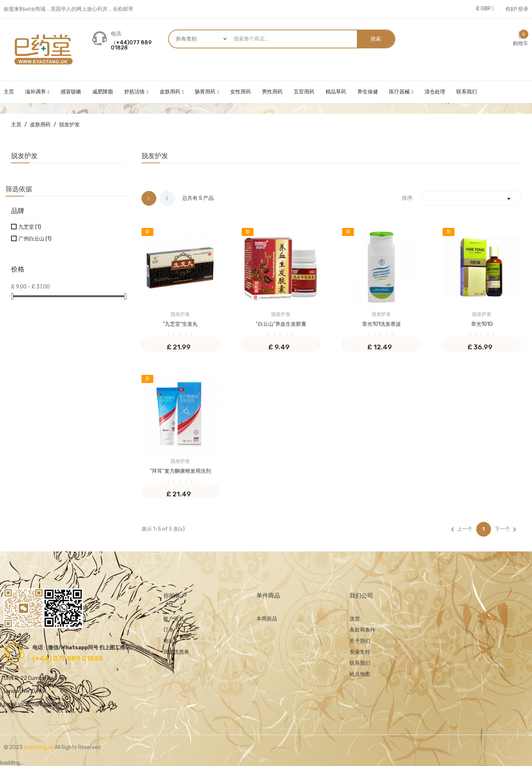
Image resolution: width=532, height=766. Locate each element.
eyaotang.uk (39, 747)
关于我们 (360, 641)
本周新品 (267, 619)
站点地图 (360, 674)
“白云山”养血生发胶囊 (281, 324)
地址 (168, 641)
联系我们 (360, 663)
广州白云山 (35, 239)
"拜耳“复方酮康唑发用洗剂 (180, 471)
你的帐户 (175, 596)
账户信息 (174, 619)
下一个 (507, 530)
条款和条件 (362, 630)
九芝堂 (30, 227)
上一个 (460, 530)
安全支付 (360, 652)
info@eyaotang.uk (47, 704)
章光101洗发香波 (381, 324)
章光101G (482, 324)
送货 (355, 619)
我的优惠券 (176, 652)
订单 (168, 630)
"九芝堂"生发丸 (180, 324)
